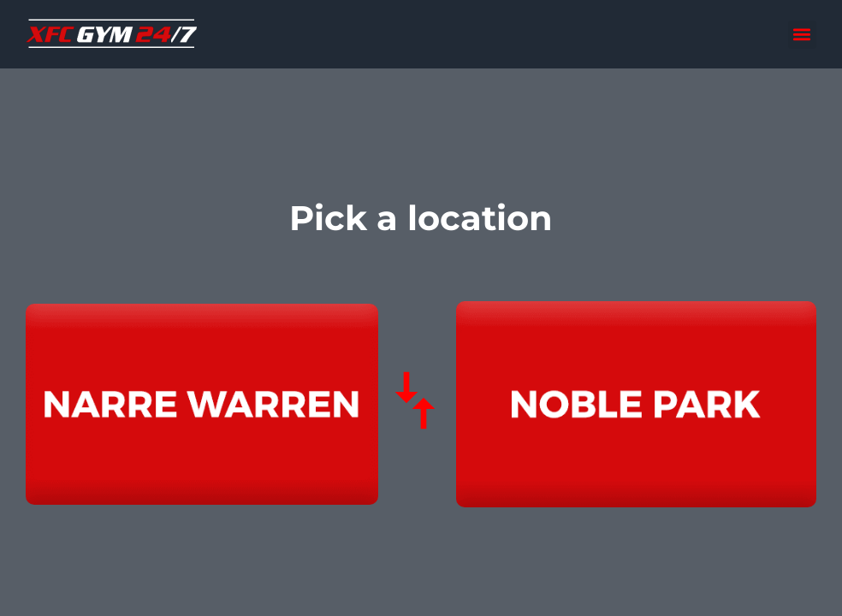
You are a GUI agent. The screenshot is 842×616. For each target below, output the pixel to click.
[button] (802, 35)
